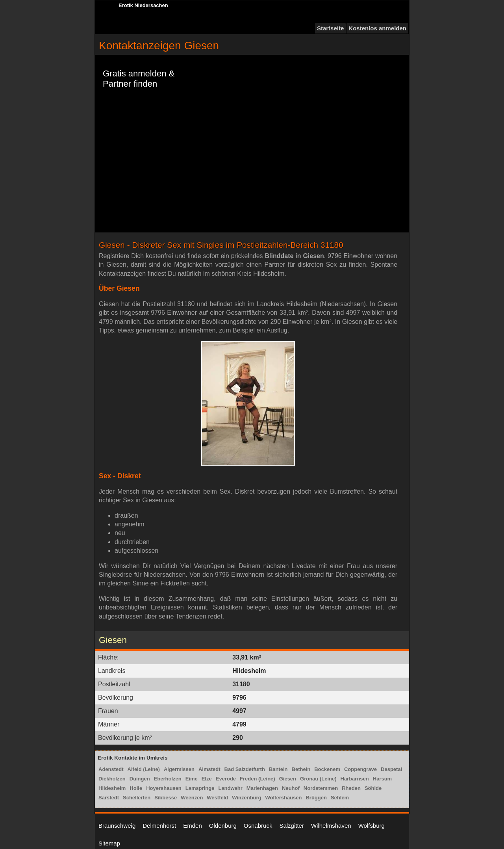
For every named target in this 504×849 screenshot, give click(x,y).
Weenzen (192, 798)
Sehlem (340, 798)
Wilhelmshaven (331, 826)
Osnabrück (258, 826)
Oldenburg (223, 826)
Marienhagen (262, 788)
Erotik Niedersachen (143, 5)
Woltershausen (284, 798)
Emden (193, 826)
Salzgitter (292, 826)
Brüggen (316, 798)
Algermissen (179, 769)
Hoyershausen (164, 788)
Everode (226, 779)
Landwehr (230, 788)
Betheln (301, 769)
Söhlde (373, 788)
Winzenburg (246, 798)
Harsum (382, 779)
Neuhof (291, 788)
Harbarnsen (355, 779)
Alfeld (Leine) (144, 769)
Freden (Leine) (258, 779)
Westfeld (217, 798)
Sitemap (109, 843)
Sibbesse (166, 798)
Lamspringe (200, 788)
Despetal (391, 769)
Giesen (288, 779)
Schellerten (137, 798)
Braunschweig (117, 826)
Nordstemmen (321, 788)
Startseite (330, 28)
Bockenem (327, 769)
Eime (192, 779)
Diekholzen (112, 779)
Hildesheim (112, 788)
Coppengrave (360, 769)
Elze (207, 779)
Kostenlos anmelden (377, 28)
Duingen (140, 779)
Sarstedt (109, 798)
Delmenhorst (159, 826)
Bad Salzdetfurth (245, 769)
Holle (136, 788)
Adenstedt (111, 769)
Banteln (278, 769)
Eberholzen (168, 779)
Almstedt (209, 769)
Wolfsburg (372, 826)
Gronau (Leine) (318, 779)
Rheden (351, 788)
